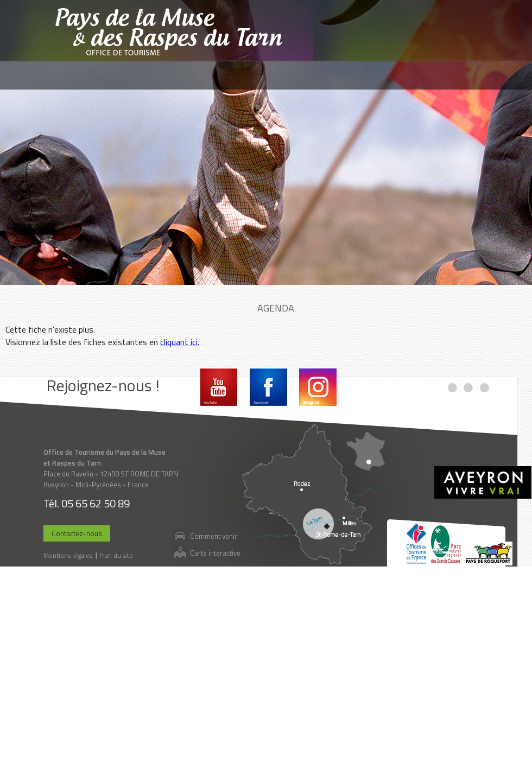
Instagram (318, 387)
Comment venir (214, 536)
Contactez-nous (77, 533)
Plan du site (116, 555)
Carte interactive (215, 553)
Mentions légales (68, 555)
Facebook (268, 387)
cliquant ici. (180, 342)
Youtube (219, 387)
